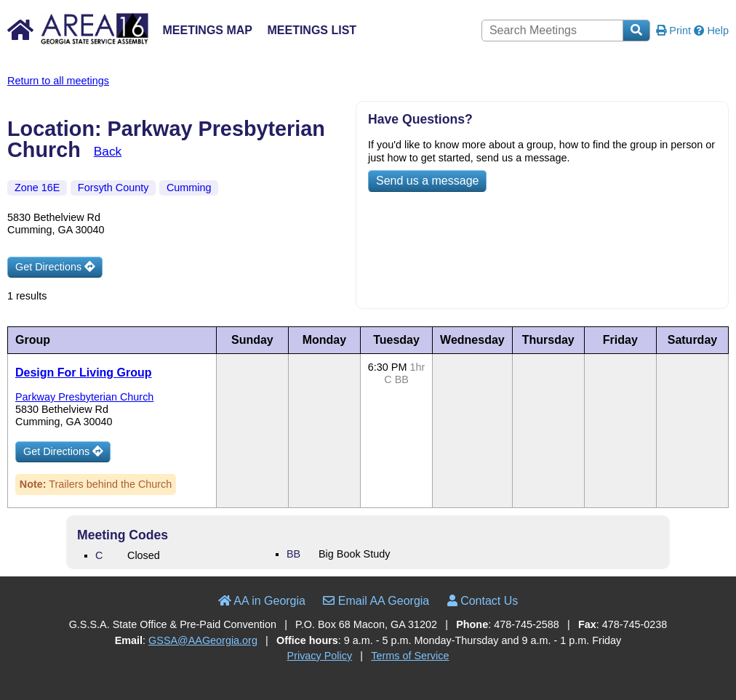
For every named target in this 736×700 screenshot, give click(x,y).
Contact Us (483, 601)
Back (108, 151)
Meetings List (312, 30)
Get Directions (55, 267)
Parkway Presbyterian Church (84, 397)
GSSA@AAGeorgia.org (203, 640)
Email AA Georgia (376, 601)
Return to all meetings (58, 81)
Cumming (189, 188)
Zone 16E (37, 188)
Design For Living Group (84, 373)
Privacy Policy (320, 656)
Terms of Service (410, 656)
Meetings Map (207, 30)
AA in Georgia (262, 601)
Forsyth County (113, 188)
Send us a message (427, 181)
